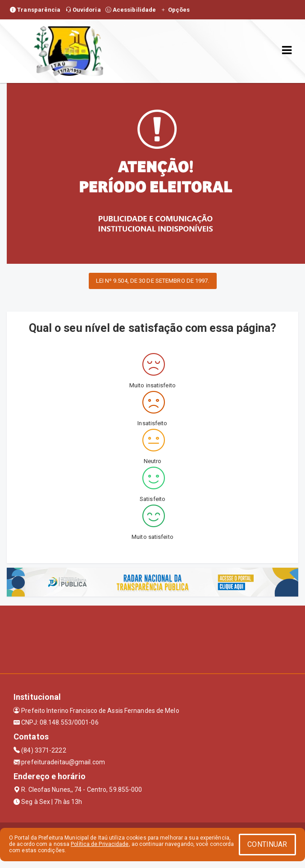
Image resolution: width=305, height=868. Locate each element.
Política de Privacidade (100, 844)
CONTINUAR (267, 844)
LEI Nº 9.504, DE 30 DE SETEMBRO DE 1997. (153, 281)
